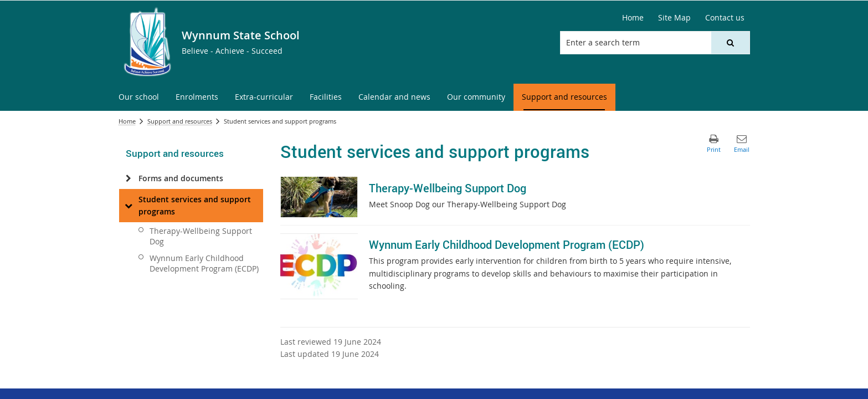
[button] (730, 43)
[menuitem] (139, 97)
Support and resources (180, 121)
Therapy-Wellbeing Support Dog (201, 236)
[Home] (633, 18)
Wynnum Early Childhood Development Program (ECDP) (204, 263)
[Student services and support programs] (129, 206)
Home (127, 121)
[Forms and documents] (129, 178)
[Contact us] (725, 18)
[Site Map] (674, 18)
